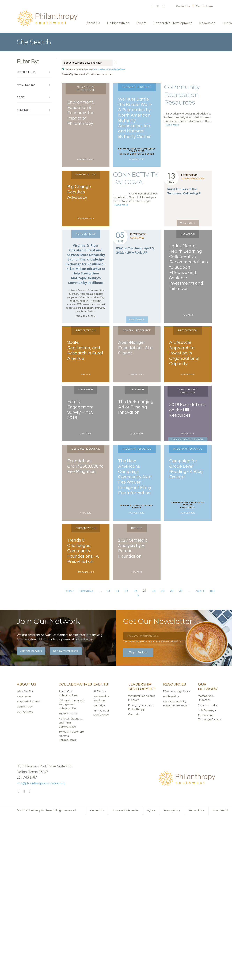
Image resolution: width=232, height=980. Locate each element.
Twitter (158, 6)
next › (200, 591)
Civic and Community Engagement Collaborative (72, 705)
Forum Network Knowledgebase (109, 69)
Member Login (204, 6)
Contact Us (183, 6)
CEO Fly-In (100, 706)
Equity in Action (68, 714)
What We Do (25, 691)
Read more (172, 125)
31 (181, 591)
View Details (188, 223)
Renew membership (66, 651)
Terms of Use (196, 811)
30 (172, 591)
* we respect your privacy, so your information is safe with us (152, 641)
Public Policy (171, 696)
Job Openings (207, 710)
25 (126, 591)
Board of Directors (28, 702)
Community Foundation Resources (182, 95)
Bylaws (151, 811)
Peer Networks (208, 705)
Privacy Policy (172, 811)
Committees (25, 707)
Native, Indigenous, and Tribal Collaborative (71, 723)
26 (135, 591)
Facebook (153, 6)
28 (154, 591)
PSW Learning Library (177, 691)
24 (117, 591)
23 (108, 591)
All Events (100, 691)
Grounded (135, 714)
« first (70, 591)
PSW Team (24, 696)
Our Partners (25, 712)
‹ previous (86, 591)
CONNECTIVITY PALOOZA (135, 178)
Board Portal (220, 811)
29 (163, 591)
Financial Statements (125, 811)
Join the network (31, 651)
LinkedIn (164, 6)
